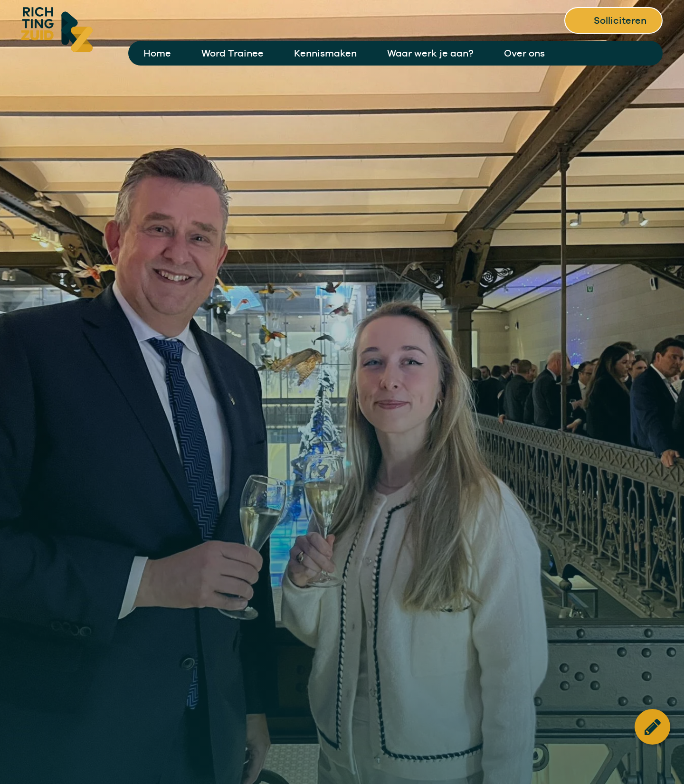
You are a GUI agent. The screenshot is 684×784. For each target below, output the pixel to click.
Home (157, 53)
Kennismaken (325, 53)
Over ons (524, 53)
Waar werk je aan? (430, 53)
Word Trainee (233, 53)
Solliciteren (620, 20)
